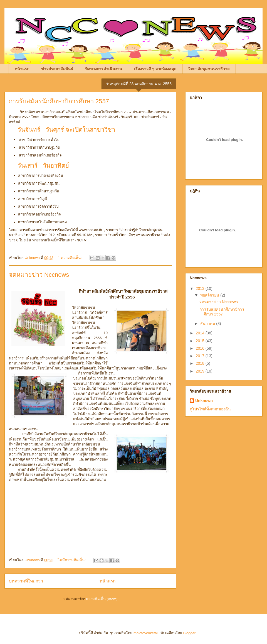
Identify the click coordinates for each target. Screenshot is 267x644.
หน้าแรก (22, 69)
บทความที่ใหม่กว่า (26, 581)
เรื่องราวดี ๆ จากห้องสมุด (155, 69)
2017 (201, 356)
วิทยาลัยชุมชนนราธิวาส (209, 69)
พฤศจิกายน (210, 295)
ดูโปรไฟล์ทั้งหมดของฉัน (210, 409)
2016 (201, 348)
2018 (201, 363)
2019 (201, 371)
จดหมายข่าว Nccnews (39, 275)
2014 (201, 333)
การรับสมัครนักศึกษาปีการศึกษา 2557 (59, 101)
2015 (201, 341)
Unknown (204, 401)
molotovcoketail (146, 633)
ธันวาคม (208, 324)
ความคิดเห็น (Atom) (102, 599)
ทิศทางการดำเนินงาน (104, 69)
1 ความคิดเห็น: (70, 258)
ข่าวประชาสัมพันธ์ (57, 69)
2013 (201, 288)
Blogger (189, 633)
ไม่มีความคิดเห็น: (72, 560)
